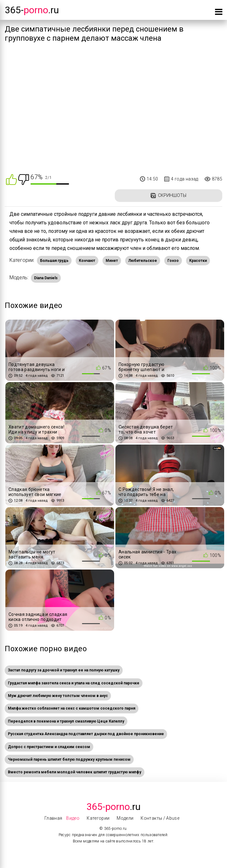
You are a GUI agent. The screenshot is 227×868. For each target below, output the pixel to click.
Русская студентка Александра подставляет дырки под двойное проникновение (86, 734)
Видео (73, 818)
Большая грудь (54, 261)
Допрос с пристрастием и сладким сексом (49, 747)
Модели (125, 818)
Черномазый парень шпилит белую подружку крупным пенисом (69, 759)
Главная (53, 818)
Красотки (198, 261)
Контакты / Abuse (160, 818)
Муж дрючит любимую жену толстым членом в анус (58, 696)
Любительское (143, 261)
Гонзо (173, 261)
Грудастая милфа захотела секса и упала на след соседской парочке (74, 683)
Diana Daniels (46, 278)
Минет (112, 261)
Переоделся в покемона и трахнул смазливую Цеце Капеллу (66, 721)
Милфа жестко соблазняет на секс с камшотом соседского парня (72, 708)
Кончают (87, 261)
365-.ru (32, 10)
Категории (98, 818)
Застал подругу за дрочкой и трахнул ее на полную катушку (64, 670)
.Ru (113, 807)
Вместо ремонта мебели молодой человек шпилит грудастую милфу (75, 772)
